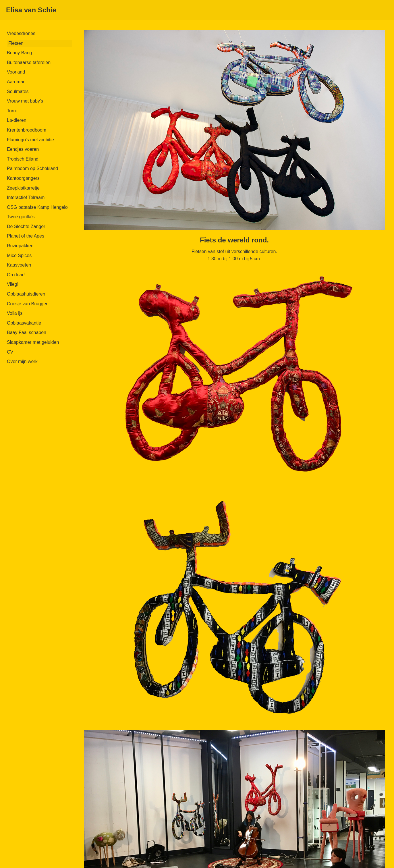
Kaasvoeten (19, 265)
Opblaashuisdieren (26, 294)
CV (10, 352)
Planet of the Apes (26, 236)
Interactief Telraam (26, 197)
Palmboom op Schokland (32, 168)
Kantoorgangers (23, 178)
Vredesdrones (21, 33)
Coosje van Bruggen (28, 304)
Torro (12, 111)
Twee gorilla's (21, 217)
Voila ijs (15, 313)
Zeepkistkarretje (23, 188)
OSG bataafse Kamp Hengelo (37, 207)
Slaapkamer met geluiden (33, 342)
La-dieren (17, 120)
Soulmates (18, 91)
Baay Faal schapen (27, 332)
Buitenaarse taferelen (29, 62)
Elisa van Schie (31, 10)
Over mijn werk (22, 361)
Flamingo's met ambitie (30, 140)
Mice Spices (19, 255)
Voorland (16, 72)
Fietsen (16, 43)
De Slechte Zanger (26, 226)
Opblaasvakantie (24, 323)
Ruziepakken (20, 246)
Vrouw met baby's (25, 101)
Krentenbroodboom (27, 130)
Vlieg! (13, 284)
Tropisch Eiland (23, 159)
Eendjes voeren (23, 149)
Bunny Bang (19, 53)
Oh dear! (16, 275)
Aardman (16, 82)
